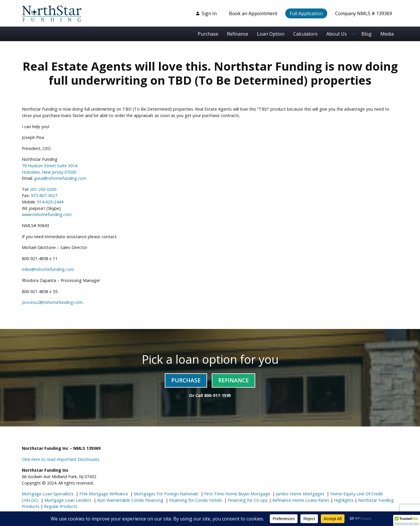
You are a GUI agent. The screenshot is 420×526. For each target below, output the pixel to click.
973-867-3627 (44, 195)
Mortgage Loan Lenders (67, 500)
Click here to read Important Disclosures (61, 459)
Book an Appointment (253, 13)
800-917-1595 (218, 395)
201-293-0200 (43, 189)
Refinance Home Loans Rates (300, 500)
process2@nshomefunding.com (52, 302)
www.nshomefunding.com (47, 214)
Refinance (238, 34)
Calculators (305, 34)
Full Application (306, 13)
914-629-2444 (50, 202)
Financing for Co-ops (247, 500)
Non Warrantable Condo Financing (130, 500)
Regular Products (60, 506)
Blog (366, 34)
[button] (407, 520)
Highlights (344, 500)
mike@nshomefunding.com (48, 269)
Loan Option (271, 34)
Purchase (208, 34)
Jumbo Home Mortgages (300, 494)
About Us (337, 34)
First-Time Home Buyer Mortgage (237, 494)
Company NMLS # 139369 (364, 13)
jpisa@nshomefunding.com (60, 178)
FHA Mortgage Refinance (104, 494)
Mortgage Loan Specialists (48, 494)
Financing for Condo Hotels (195, 500)
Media (387, 34)
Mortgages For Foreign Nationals (166, 494)
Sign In (206, 13)
